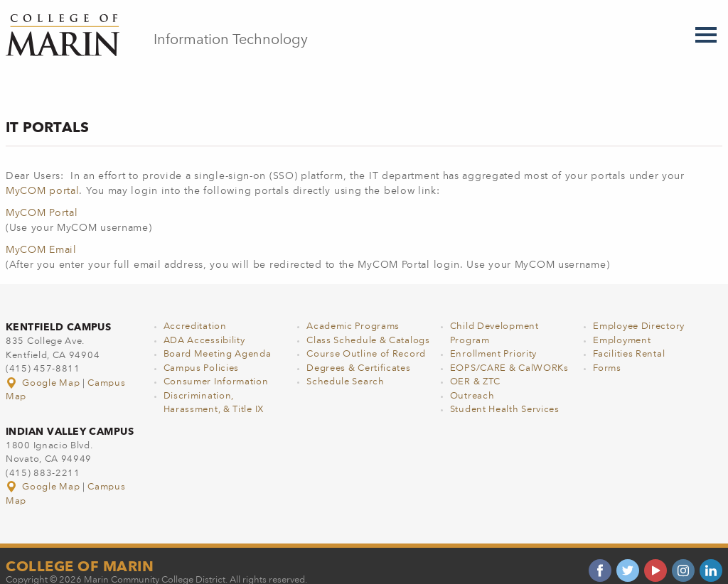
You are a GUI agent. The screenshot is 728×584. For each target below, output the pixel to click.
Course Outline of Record (366, 339)
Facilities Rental (629, 339)
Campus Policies (202, 353)
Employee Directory (639, 312)
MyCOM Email (41, 235)
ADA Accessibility (204, 326)
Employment (622, 326)
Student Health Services (505, 395)
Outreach (472, 381)
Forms (607, 353)
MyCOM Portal (42, 198)
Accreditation (195, 312)
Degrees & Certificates (358, 353)
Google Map (44, 368)
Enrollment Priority (493, 339)
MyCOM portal (42, 176)
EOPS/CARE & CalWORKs (509, 353)
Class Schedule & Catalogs (368, 326)
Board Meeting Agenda (218, 339)
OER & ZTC (475, 367)
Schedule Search (346, 367)
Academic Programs (353, 312)
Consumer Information (216, 367)
